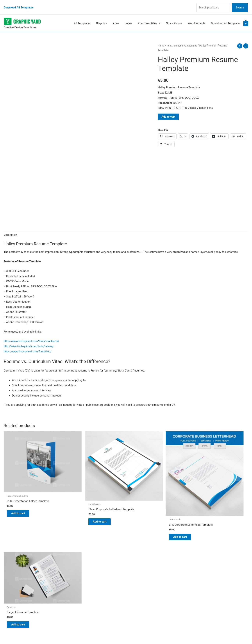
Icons (116, 18)
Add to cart (168, 111)
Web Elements (197, 18)
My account (137, 573)
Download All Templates (19, 5)
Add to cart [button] (21, 494)
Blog (133, 558)
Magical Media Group (192, 634)
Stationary (180, 40)
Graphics (102, 18)
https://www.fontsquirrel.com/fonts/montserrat (33, 336)
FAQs (133, 568)
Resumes (194, 40)
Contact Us (137, 579)
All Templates (82, 18)
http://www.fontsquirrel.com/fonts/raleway (30, 342)
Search (239, 4)
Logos (128, 18)
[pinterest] (13, 554)
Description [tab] (11, 230)
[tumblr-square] (12, 561)
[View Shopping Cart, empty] (246, 18)
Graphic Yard (138, 553)
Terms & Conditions (142, 589)
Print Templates (148, 18)
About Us (135, 563)
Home (161, 40)
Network (157, 634)
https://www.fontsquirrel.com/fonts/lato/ (29, 347)
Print (170, 40)
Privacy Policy (138, 584)
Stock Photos (174, 18)
